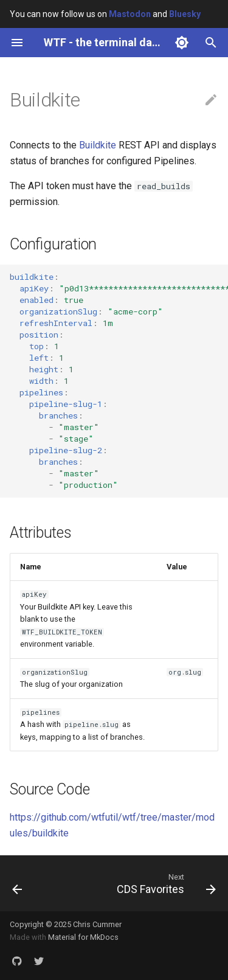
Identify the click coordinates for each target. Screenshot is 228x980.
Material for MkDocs (83, 937)
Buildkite (98, 145)
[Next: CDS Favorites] (165, 883)
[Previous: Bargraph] (17, 883)
